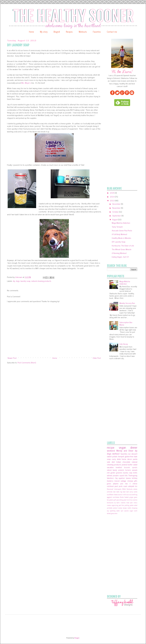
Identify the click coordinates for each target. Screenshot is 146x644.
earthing (135, 494)
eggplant (110, 497)
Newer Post (12, 358)
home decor (127, 459)
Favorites (97, 32)
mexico (109, 505)
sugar (131, 511)
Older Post (97, 358)
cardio (136, 492)
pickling (127, 505)
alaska (135, 489)
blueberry (110, 481)
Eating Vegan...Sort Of (120, 257)
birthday (135, 478)
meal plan (130, 503)
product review (118, 508)
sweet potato (112, 456)
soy (108, 511)
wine (116, 513)
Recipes (69, 32)
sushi (136, 511)
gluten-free (129, 456)
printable (110, 508)
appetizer (122, 478)
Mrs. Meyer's (26, 83)
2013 (112, 200)
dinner (134, 447)
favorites (124, 454)
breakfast (119, 467)
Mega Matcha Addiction (121, 223)
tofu (126, 475)
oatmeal (109, 475)
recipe (111, 447)
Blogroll (57, 32)
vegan (122, 447)
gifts (136, 481)
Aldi (136, 486)
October (116, 212)
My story (44, 32)
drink (119, 459)
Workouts (83, 32)
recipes (125, 508)
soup (109, 459)
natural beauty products (116, 470)
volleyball (131, 486)
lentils (135, 473)
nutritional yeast (112, 486)
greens (111, 500)
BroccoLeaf (110, 489)
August (115, 219)
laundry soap (25, 281)
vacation (110, 467)
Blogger (77, 638)
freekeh (127, 497)
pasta (135, 459)
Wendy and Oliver (125, 450)
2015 (112, 193)
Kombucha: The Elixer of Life (123, 246)
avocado (135, 470)
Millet (124, 489)
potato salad (134, 505)
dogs (18, 281)
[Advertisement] (116, 146)
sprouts (126, 511)
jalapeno (116, 484)
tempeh (121, 456)
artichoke (110, 492)
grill (115, 500)
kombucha (110, 503)
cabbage (123, 481)
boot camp (130, 492)
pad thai (121, 505)
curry (114, 459)
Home (31, 32)
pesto (121, 486)
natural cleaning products (41, 281)
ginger (131, 497)
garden (113, 473)
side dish (111, 462)
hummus (130, 500)
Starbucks (130, 489)
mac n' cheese (131, 484)
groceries (119, 473)
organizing (115, 505)
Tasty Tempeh (117, 227)
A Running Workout (119, 253)
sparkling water (115, 511)
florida (122, 497)
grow (125, 500)
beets (118, 492)
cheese (116, 494)
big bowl (123, 492)
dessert (134, 454)
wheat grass (111, 513)
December (117, 204)
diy (14, 281)
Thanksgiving (133, 475)
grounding (120, 500)
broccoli (117, 481)
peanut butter (127, 464)
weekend (111, 450)
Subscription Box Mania (126, 323)
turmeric (128, 470)
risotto (129, 508)
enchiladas (116, 497)
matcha (123, 503)
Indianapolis (118, 489)
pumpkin (116, 475)
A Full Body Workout (119, 234)
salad (135, 464)
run (129, 454)
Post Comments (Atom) (27, 362)
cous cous (129, 494)
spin (122, 511)
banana (128, 478)
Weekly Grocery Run (127, 303)
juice (122, 484)
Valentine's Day (112, 478)
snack (125, 486)
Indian (119, 462)
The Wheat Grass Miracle (122, 249)
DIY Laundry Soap (119, 242)
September (117, 216)
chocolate (126, 462)
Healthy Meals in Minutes (121, 238)
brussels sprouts (131, 467)
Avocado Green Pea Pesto (122, 230)
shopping (135, 508)
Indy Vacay (124, 344)
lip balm (117, 503)
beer (114, 492)
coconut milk (122, 494)
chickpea (130, 481)
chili (108, 473)
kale (136, 456)
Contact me (112, 32)
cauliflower (110, 494)
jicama (135, 500)
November (117, 208)
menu (135, 503)
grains (109, 484)
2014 (112, 197)
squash (122, 475)
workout (116, 454)
